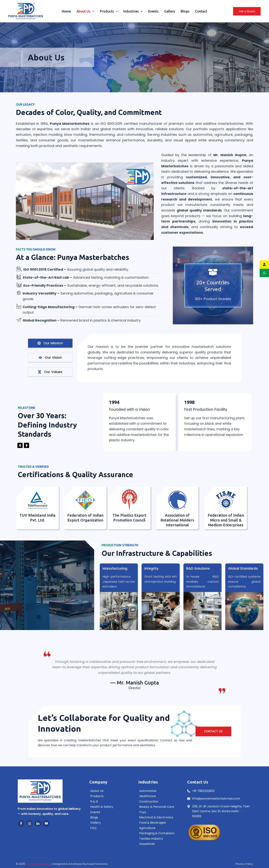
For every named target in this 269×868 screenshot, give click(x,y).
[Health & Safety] (110, 807)
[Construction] (159, 802)
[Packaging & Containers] (159, 833)
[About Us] (110, 791)
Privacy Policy (244, 864)
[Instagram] (29, 823)
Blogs (185, 11)
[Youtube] (46, 823)
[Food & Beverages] (159, 823)
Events (153, 11)
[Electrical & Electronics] (159, 818)
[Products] (110, 796)
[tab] (50, 343)
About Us (85, 11)
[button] (247, 11)
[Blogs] (110, 818)
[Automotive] (159, 791)
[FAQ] (110, 828)
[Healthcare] (159, 796)
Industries (133, 11)
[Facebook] (21, 823)
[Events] (110, 812)
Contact (201, 11)
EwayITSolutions (97, 864)
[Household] (159, 844)
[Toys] (159, 812)
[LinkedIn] (38, 823)
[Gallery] (110, 823)
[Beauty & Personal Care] (159, 807)
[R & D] (110, 802)
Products (109, 11)
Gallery (170, 11)
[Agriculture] (159, 828)
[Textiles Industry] (159, 839)
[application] (92, 11)
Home (66, 11)
